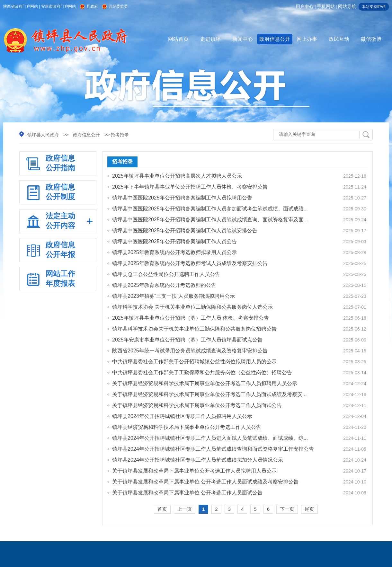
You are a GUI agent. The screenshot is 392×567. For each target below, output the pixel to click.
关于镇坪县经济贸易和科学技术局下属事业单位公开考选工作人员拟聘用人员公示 (205, 383)
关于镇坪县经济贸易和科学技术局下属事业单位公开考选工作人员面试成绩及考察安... (209, 394)
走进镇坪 (210, 39)
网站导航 (347, 6)
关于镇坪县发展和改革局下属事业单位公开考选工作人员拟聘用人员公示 (194, 471)
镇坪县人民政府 (43, 135)
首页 (162, 509)
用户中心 (305, 6)
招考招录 (122, 162)
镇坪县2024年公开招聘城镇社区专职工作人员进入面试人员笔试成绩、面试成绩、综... (210, 438)
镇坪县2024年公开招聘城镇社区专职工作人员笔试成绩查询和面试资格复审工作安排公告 (213, 449)
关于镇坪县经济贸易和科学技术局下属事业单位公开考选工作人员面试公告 (197, 405)
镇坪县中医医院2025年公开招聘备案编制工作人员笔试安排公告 (185, 230)
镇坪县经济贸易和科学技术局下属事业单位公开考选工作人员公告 (187, 427)
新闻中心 (243, 39)
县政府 (92, 6)
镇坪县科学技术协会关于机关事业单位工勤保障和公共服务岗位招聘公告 (194, 329)
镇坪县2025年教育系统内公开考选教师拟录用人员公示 (174, 252)
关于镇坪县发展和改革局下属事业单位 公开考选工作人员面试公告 (187, 493)
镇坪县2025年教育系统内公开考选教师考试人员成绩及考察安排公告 (190, 263)
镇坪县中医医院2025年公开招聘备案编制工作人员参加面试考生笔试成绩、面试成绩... (210, 209)
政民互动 (339, 39)
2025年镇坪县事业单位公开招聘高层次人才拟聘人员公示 (177, 176)
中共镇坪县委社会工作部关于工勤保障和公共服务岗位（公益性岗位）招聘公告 (202, 372)
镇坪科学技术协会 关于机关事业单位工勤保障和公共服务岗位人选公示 (192, 307)
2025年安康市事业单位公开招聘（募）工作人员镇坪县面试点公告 (187, 340)
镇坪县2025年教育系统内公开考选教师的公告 (164, 285)
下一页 (287, 509)
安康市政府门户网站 (58, 6)
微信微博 (371, 39)
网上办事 (307, 39)
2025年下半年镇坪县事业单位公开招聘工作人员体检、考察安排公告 (190, 187)
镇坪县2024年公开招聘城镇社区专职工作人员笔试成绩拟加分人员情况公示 (198, 460)
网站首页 (178, 39)
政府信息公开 (275, 39)
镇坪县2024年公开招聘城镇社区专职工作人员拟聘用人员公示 (182, 416)
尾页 (309, 509)
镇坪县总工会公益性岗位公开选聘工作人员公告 (166, 274)
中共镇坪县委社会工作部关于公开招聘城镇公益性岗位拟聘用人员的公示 (194, 362)
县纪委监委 (118, 6)
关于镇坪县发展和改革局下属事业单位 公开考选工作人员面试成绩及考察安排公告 (205, 482)
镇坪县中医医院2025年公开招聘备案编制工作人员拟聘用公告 (182, 198)
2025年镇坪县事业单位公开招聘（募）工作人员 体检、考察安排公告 (191, 318)
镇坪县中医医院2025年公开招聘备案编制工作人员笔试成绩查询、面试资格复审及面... (210, 220)
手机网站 (326, 6)
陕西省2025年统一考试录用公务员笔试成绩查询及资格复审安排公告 (190, 351)
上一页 (185, 509)
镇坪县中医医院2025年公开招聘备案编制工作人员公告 (174, 241)
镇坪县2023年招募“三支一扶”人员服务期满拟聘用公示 (174, 296)
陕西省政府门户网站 (21, 6)
